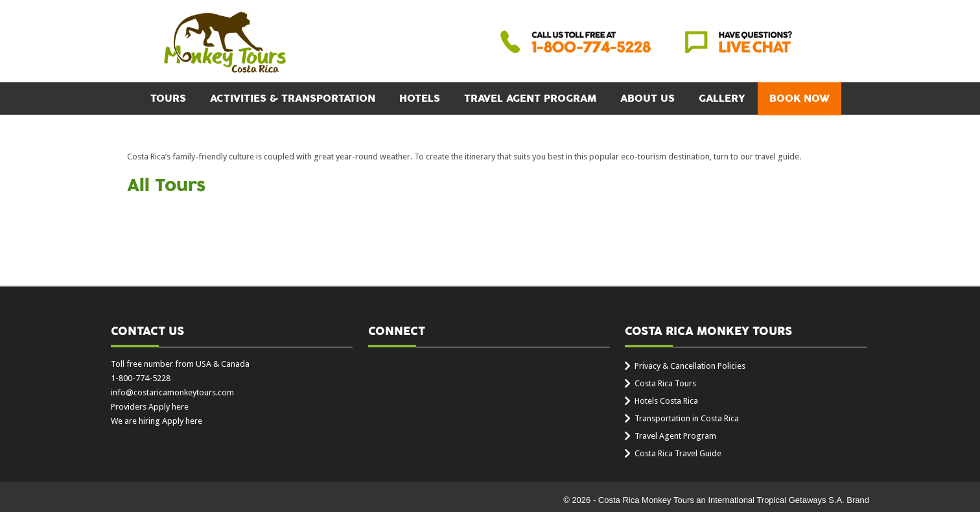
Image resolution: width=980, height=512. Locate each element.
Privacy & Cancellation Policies (690, 366)
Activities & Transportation (293, 99)
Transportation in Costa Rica (687, 418)
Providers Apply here (150, 407)
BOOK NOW (799, 99)
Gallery (722, 99)
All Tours (166, 186)
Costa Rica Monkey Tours (225, 43)
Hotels (420, 99)
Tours (168, 99)
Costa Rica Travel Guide (678, 453)
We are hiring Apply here (157, 421)
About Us (647, 99)
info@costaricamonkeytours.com (172, 392)
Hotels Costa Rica (666, 401)
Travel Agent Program (530, 99)
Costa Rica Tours (665, 383)
